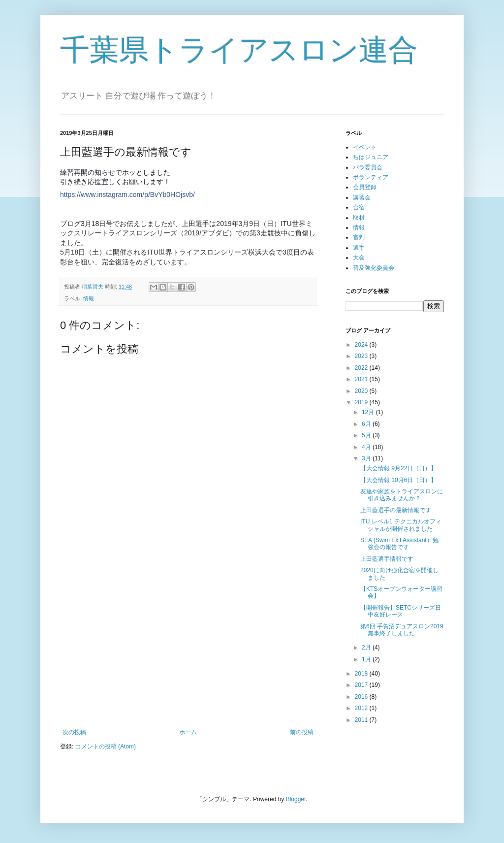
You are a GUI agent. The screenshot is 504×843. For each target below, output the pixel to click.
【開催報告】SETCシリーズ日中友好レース (401, 611)
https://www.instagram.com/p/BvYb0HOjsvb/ (127, 195)
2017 (362, 685)
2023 (362, 356)
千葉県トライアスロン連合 (239, 50)
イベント (365, 147)
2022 (362, 368)
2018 (362, 674)
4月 (367, 447)
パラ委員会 (368, 167)
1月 (367, 659)
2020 (362, 391)
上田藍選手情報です (387, 559)
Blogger (296, 799)
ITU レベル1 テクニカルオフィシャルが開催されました (401, 525)
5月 (367, 435)
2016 (362, 697)
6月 (367, 424)
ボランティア (371, 177)
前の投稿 (302, 732)
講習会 (362, 197)
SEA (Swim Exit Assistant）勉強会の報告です (399, 544)
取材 (359, 218)
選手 (359, 248)
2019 (362, 402)
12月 (369, 412)
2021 (362, 379)
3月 (367, 458)
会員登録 (365, 187)
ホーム (188, 732)
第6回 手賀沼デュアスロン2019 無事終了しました (402, 630)
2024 (362, 345)
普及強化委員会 (374, 268)
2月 (367, 648)
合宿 (359, 207)
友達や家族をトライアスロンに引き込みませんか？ (402, 495)
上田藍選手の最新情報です (396, 510)
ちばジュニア (371, 157)
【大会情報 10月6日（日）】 (398, 480)
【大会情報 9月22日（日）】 (398, 468)
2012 (362, 708)
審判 (359, 237)
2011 (362, 720)
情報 (89, 298)
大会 (359, 258)
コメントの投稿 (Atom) (106, 746)
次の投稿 (74, 732)
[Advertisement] (188, 648)
